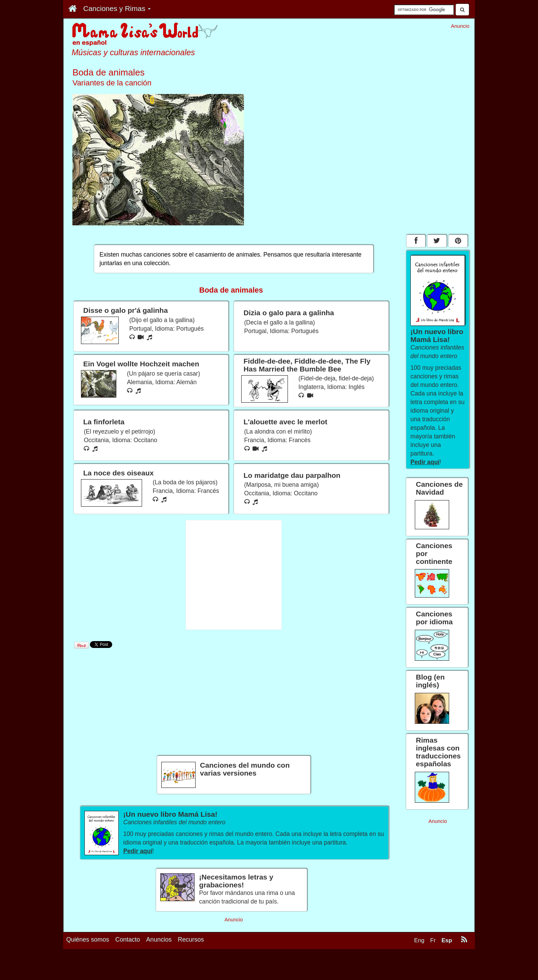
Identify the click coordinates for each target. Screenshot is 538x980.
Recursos (191, 962)
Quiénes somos (88, 962)
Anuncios (159, 962)
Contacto (128, 962)
